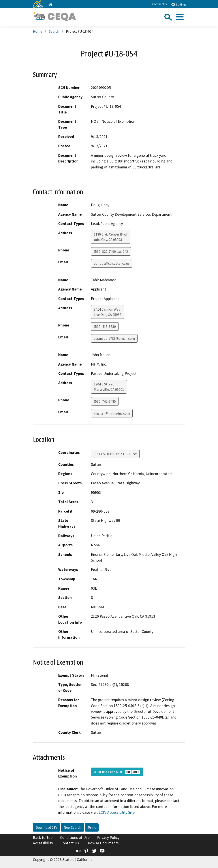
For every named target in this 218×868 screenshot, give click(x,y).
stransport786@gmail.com (114, 338)
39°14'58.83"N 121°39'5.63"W (115, 454)
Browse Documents (103, 843)
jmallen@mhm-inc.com (112, 413)
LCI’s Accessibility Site (117, 812)
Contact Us (160, 4)
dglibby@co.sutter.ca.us (112, 263)
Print (92, 827)
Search (54, 31)
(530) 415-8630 (105, 326)
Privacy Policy (108, 838)
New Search (72, 827)
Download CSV (46, 827)
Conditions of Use (75, 838)
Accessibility (43, 843)
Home (38, 31)
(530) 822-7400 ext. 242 (111, 251)
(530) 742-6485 (105, 401)
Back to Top (43, 838)
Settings (179, 4)
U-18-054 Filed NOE (117, 772)
